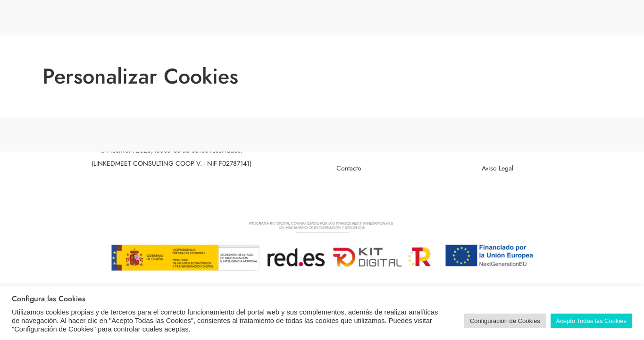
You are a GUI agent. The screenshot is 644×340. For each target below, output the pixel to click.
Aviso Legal (498, 168)
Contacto (349, 168)
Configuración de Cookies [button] (505, 321)
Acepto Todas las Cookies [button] (591, 321)
